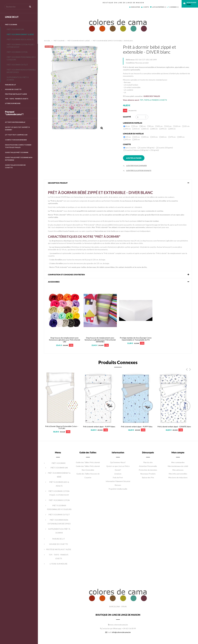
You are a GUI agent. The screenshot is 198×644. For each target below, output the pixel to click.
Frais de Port (118, 477)
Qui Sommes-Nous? (118, 462)
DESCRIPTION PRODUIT (58, 183)
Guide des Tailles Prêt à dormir (88, 462)
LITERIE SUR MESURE (13, 103)
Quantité (127, 117)
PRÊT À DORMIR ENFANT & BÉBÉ (20, 34)
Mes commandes (178, 462)
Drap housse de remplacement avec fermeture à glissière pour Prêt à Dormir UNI (65, 340)
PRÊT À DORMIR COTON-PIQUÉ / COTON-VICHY (21, 46)
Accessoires (54, 282)
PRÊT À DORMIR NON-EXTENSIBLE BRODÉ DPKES (21, 71)
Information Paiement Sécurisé (118, 481)
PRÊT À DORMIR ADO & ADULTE (20, 39)
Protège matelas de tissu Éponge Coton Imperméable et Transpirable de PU (136, 339)
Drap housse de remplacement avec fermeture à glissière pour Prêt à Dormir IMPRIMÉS (100, 340)
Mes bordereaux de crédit (178, 466)
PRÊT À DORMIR (11, 25)
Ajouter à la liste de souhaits (137, 171)
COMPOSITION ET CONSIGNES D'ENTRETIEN (66, 275)
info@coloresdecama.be (121, 632)
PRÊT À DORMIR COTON (17, 52)
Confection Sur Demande (16, 140)
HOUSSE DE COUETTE (13, 89)
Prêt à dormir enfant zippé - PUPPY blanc (99, 427)
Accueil (47, 41)
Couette (127, 144)
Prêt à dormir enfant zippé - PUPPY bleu (137, 427)
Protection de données (148, 470)
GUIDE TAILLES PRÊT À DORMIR (17, 152)
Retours (118, 485)
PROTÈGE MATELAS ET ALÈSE (16, 94)
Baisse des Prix (148, 477)
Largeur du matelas (133, 123)
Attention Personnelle (15, 122)
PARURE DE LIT (11, 85)
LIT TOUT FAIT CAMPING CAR (16, 135)
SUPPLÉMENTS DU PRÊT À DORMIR (18, 78)
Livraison (118, 474)
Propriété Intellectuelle (118, 489)
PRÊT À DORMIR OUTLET (17, 65)
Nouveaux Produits (148, 474)
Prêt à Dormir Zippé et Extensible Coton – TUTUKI (62, 427)
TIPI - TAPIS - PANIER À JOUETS (17, 99)
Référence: (130, 60)
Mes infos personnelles (178, 474)
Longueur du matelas (134, 134)
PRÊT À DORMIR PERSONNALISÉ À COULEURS (21, 58)
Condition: (130, 63)
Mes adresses (178, 470)
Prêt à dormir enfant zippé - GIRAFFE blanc (174, 427)
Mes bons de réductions (178, 477)
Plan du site (148, 462)
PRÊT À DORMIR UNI (15, 29)
